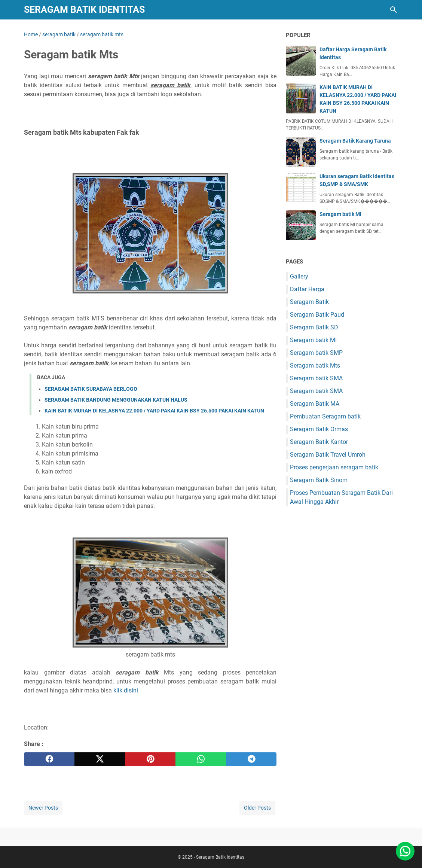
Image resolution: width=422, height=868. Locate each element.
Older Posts (257, 808)
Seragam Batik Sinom (319, 480)
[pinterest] (150, 759)
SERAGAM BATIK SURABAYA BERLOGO (91, 389)
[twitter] (100, 759)
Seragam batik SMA (316, 378)
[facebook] (49, 759)
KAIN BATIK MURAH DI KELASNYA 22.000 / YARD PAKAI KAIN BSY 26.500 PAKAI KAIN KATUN (154, 411)
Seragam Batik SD (314, 327)
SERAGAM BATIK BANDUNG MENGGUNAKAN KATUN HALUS (116, 400)
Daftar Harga (307, 289)
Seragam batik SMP (316, 353)
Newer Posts (43, 808)
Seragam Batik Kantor (319, 442)
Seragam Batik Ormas (319, 429)
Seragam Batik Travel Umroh (328, 455)
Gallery (299, 276)
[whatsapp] (201, 759)
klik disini (126, 690)
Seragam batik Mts (315, 366)
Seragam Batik (309, 302)
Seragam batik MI (340, 214)
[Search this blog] (394, 10)
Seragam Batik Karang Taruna (355, 141)
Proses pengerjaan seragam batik (334, 467)
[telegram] (251, 759)
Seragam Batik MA (315, 404)
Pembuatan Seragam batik (325, 416)
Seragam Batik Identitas (84, 10)
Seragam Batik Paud (317, 315)
